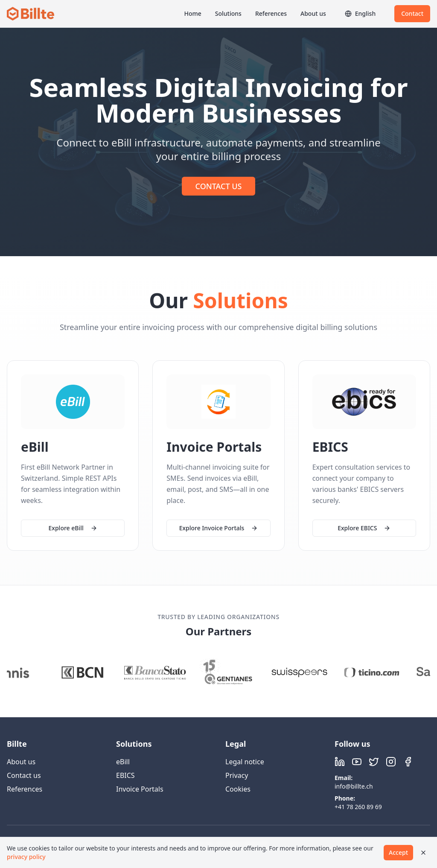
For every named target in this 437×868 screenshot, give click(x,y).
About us (313, 13)
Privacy (237, 775)
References (271, 13)
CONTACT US (219, 186)
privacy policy (26, 857)
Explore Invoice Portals (219, 528)
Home (192, 13)
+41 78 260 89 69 (358, 807)
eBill (123, 762)
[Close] (423, 853)
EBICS (125, 775)
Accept (398, 852)
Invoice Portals (140, 789)
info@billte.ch (354, 786)
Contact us (24, 775)
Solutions (228, 13)
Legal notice (245, 762)
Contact (412, 13)
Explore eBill (73, 528)
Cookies (238, 789)
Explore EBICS (364, 529)
